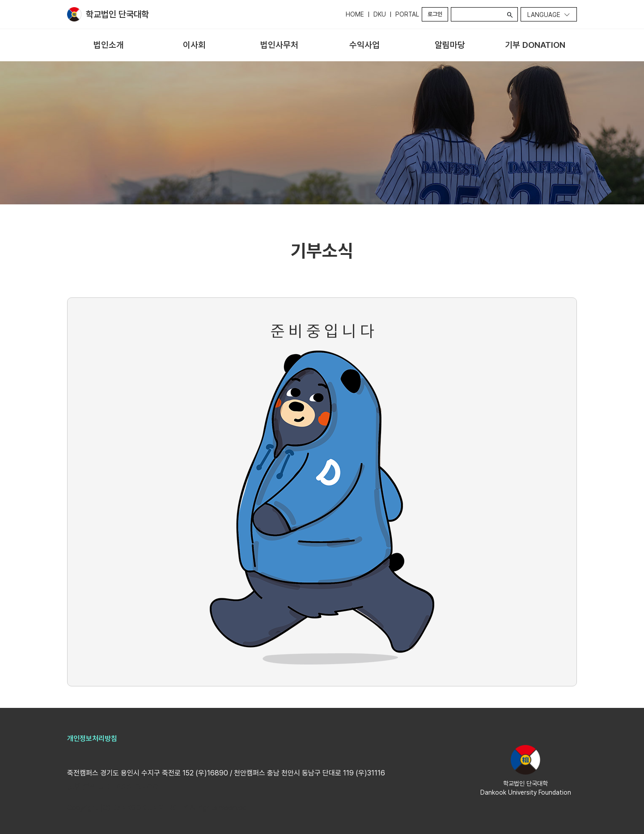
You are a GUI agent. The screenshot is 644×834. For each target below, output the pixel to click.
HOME (355, 14)
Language (544, 15)
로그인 (435, 14)
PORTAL (407, 14)
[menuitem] (109, 45)
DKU (380, 14)
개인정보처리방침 (92, 739)
